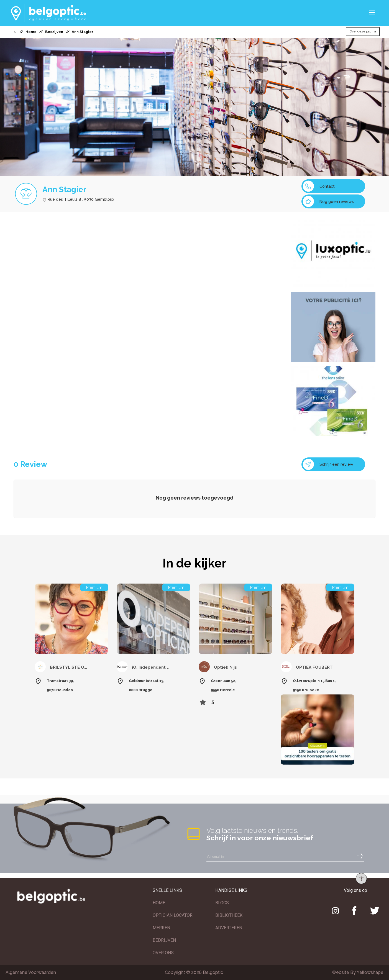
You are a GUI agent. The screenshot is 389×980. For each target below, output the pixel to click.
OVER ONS (163, 953)
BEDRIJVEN (164, 940)
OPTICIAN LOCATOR (173, 915)
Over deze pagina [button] (363, 32)
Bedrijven (54, 32)
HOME (159, 903)
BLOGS (222, 903)
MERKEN (161, 928)
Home (31, 32)
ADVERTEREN (229, 928)
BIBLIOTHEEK (229, 915)
